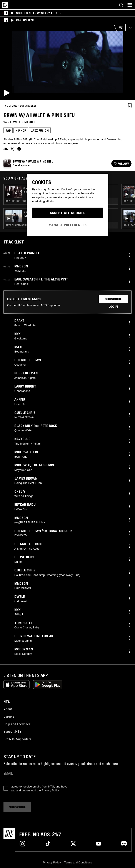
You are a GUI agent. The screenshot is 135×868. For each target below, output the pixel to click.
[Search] (121, 5)
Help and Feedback (17, 724)
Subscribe (113, 299)
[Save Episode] (130, 105)
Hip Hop (21, 131)
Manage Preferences (68, 225)
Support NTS (12, 731)
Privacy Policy (51, 790)
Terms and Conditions (78, 862)
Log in (113, 307)
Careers (9, 716)
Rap (8, 131)
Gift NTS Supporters (17, 739)
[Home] (5, 5)
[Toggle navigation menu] (130, 5)
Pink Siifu (28, 122)
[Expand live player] (130, 28)
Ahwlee (15, 122)
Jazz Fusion (40, 131)
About (8, 709)
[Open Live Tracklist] (120, 28)
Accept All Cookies (68, 213)
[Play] (67, 62)
